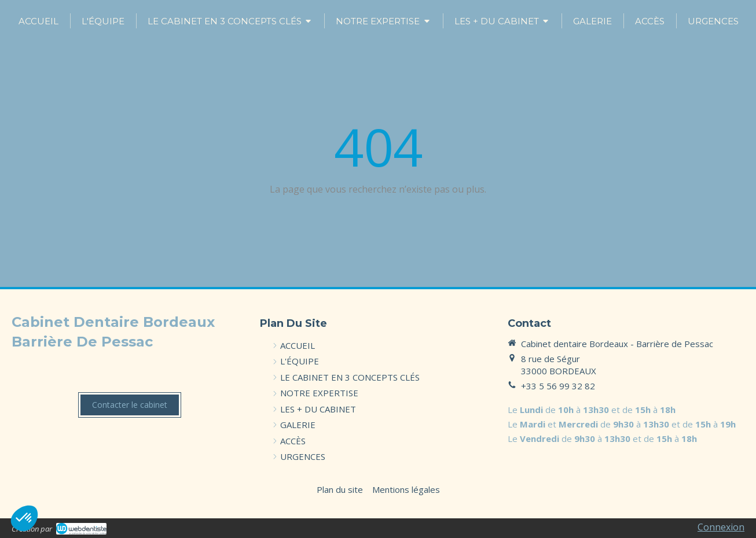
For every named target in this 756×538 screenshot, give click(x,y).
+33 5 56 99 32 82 (558, 386)
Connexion (721, 527)
